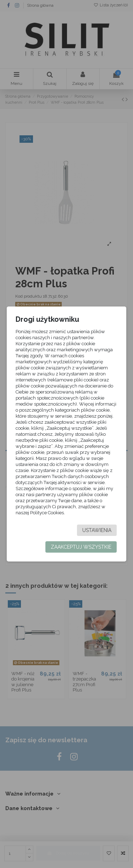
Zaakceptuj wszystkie (81, 547)
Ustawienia (97, 530)
